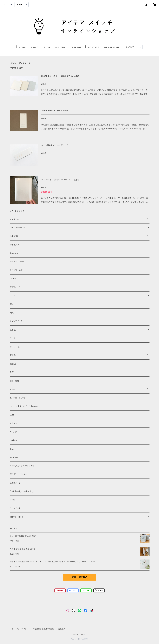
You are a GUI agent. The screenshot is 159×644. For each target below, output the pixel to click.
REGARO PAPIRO (18, 262)
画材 (12, 304)
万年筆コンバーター (19, 474)
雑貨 (12, 313)
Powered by (80, 639)
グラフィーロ (15, 287)
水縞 (12, 449)
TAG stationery (17, 228)
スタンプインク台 (17, 321)
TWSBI (13, 279)
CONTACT (94, 47)
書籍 (12, 372)
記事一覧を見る (80, 577)
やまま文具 (15, 245)
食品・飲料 (14, 381)
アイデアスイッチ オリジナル (22, 466)
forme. (13, 500)
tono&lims (15, 219)
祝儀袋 (13, 364)
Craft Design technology (22, 491)
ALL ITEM (60, 47)
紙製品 (13, 330)
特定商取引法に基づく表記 (43, 629)
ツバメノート (15, 508)
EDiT (12, 415)
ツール (13, 338)
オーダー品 (15, 347)
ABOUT (35, 47)
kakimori (14, 440)
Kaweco (14, 253)
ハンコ (12, 296)
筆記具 (13, 355)
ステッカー (14, 423)
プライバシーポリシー (20, 629)
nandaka (14, 457)
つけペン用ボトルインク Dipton (24, 406)
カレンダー (14, 432)
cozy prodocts (17, 517)
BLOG (47, 47)
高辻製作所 (15, 483)
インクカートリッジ (18, 398)
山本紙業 (14, 236)
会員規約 (62, 629)
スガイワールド (16, 270)
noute (13, 389)
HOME (22, 47)
